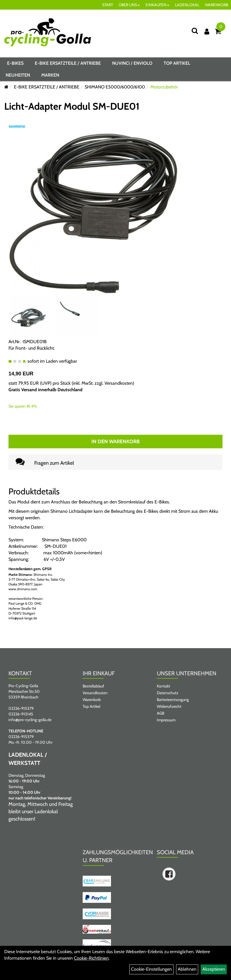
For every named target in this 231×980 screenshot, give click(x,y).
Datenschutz (168, 693)
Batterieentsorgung (173, 700)
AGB (161, 713)
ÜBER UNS (129, 5)
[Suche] (195, 31)
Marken (50, 75)
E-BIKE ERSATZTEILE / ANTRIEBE (68, 63)
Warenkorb (92, 700)
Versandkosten (119, 383)
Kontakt (163, 686)
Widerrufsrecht (169, 706)
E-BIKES (15, 63)
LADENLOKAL (187, 5)
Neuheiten (18, 75)
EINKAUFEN (157, 5)
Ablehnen (187, 969)
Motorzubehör (164, 87)
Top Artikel (177, 63)
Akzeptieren (214, 969)
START (108, 5)
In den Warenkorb (115, 442)
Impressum (166, 720)
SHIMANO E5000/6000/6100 (115, 87)
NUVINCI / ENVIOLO (132, 63)
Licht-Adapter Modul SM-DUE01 (72, 106)
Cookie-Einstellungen (151, 969)
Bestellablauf (93, 686)
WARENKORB (217, 5)
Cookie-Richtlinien (91, 958)
